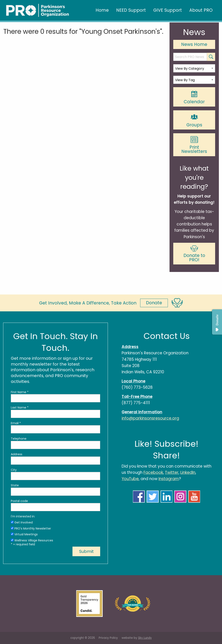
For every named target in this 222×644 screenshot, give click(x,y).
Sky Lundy (145, 638)
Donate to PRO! (194, 254)
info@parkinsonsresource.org (150, 418)
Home (102, 10)
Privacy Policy (108, 638)
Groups (194, 120)
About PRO (201, 10)
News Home (194, 44)
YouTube (130, 479)
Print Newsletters (194, 145)
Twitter (172, 472)
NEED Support (131, 10)
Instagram (169, 479)
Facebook (153, 472)
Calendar (194, 97)
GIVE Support (168, 10)
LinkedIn (188, 472)
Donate (154, 303)
